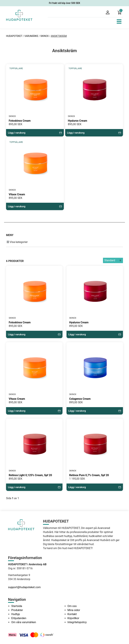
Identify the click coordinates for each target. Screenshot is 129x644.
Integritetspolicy (77, 622)
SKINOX (44, 36)
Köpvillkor (73, 618)
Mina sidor (74, 610)
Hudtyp (16, 614)
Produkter (17, 610)
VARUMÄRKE (31, 36)
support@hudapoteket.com (24, 587)
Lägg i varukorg (35, 133)
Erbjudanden (19, 618)
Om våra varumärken (24, 622)
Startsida (17, 606)
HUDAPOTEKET (14, 36)
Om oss (72, 606)
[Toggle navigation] (119, 22)
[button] (120, 12)
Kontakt (72, 614)
